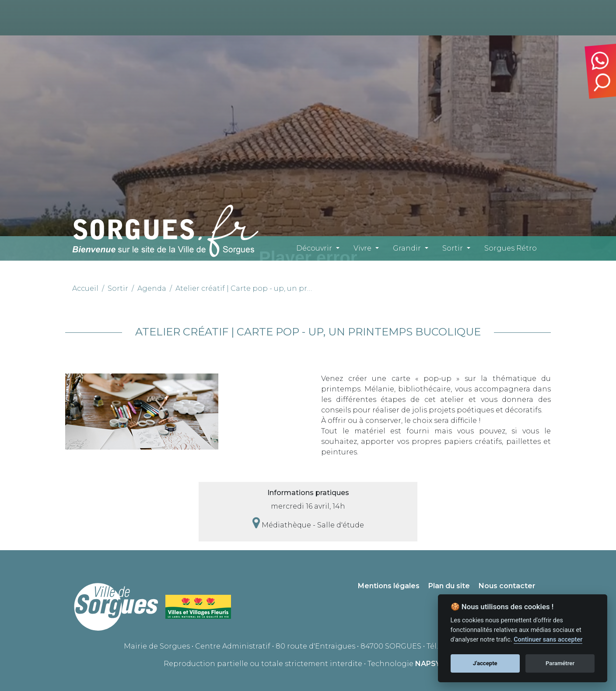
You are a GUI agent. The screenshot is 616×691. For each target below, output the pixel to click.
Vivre (362, 248)
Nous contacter (507, 586)
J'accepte (485, 663)
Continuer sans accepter (548, 640)
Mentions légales (389, 586)
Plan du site (449, 586)
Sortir (453, 248)
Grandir (407, 248)
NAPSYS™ (434, 664)
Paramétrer (560, 663)
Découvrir (314, 248)
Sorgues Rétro (511, 248)
